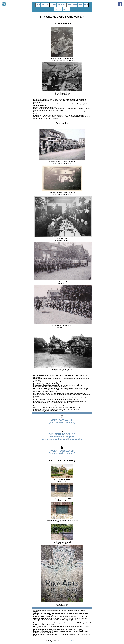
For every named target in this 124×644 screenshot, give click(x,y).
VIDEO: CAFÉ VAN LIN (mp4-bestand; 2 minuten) (62, 420)
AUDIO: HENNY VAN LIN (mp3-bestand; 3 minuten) (62, 451)
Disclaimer (76, 641)
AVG (71, 641)
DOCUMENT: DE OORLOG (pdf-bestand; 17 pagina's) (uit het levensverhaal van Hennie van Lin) (62, 436)
